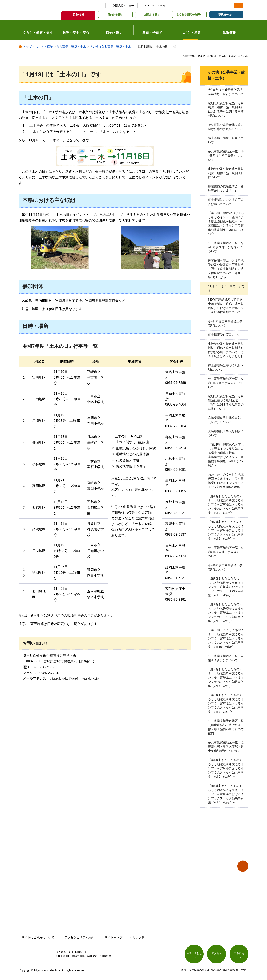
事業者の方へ (226, 14)
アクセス (217, 953)
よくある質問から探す (189, 14)
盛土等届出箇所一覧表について (226, 140)
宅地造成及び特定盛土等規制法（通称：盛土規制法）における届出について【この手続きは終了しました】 (226, 350)
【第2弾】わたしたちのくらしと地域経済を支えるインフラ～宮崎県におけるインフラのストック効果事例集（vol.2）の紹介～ (226, 505)
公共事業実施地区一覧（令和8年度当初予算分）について (226, 156)
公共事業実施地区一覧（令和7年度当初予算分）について (226, 383)
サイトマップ (113, 937)
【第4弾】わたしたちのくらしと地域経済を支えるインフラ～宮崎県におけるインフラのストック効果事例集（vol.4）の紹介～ (226, 678)
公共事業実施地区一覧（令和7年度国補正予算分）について (226, 247)
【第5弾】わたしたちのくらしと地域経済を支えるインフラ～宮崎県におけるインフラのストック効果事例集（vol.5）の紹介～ (226, 794)
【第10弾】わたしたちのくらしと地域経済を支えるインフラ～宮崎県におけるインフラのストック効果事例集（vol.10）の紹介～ (226, 638)
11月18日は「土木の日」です (226, 288)
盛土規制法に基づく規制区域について (226, 368)
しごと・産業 (44, 47)
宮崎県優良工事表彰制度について (226, 433)
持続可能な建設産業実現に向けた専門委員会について (226, 127)
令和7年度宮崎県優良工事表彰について (225, 323)
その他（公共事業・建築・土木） (112, 47)
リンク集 (139, 937)
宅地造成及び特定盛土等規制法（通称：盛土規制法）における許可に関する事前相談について (226, 109)
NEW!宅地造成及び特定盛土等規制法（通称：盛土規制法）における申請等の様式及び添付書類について (226, 306)
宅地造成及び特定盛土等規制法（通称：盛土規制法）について (226, 173)
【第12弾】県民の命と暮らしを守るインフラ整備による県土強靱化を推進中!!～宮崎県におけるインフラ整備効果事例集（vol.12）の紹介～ (226, 223)
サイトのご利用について (38, 937)
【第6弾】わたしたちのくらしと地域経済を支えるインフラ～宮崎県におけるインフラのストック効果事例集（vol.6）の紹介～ (226, 768)
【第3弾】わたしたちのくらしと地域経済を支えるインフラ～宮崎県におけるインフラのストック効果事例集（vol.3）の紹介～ (226, 530)
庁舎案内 (239, 953)
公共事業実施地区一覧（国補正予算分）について (226, 658)
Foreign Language (156, 6)
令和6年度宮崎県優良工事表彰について (225, 567)
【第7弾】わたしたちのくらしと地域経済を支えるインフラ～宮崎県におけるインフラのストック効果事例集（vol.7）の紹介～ (226, 703)
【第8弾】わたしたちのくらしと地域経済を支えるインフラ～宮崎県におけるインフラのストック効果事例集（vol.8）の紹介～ (226, 587)
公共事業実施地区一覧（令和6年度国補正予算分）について (226, 552)
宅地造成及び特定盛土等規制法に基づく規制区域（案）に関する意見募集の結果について (226, 402)
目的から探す (115, 14)
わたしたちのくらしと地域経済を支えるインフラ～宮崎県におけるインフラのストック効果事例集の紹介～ (226, 481)
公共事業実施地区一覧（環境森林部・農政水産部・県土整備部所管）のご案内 (226, 747)
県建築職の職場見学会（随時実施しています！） (226, 188)
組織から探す (152, 14)
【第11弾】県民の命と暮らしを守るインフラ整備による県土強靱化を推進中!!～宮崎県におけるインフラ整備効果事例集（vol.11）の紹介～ (226, 455)
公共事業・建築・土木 (71, 47)
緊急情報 (78, 15)
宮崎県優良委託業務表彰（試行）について (224, 420)
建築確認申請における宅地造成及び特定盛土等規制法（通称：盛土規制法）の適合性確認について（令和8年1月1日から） (226, 269)
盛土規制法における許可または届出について (226, 202)
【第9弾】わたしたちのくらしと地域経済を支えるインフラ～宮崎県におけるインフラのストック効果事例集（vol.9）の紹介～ (226, 613)
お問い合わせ (194, 953)
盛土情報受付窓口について (226, 335)
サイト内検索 (175, 5)
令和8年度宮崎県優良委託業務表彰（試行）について (226, 92)
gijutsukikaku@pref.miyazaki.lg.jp (74, 678)
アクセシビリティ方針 (79, 937)
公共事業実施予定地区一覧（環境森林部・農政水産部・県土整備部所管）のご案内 (226, 727)
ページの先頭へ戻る (243, 866)
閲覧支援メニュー (123, 6)
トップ (27, 47)
